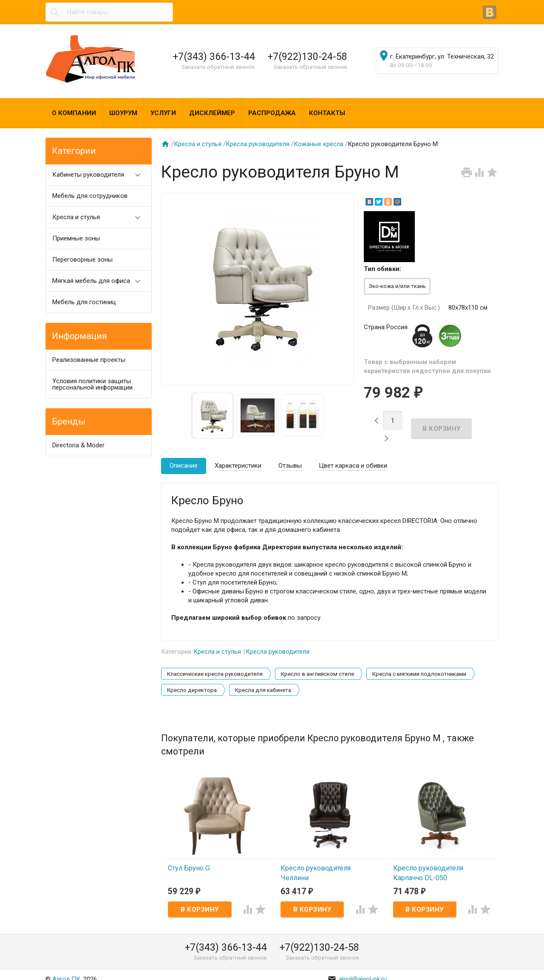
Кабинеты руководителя (100, 175)
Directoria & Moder (78, 445)
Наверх (509, 964)
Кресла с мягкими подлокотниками (419, 665)
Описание (184, 457)
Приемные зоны (76, 238)
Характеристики (238, 457)
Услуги (163, 113)
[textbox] (109, 12)
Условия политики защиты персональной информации (92, 384)
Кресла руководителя (258, 144)
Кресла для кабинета (263, 682)
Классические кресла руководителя (215, 665)
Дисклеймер (212, 113)
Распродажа (272, 113)
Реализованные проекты (89, 360)
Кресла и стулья (100, 217)
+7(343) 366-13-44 (214, 56)
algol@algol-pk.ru (357, 971)
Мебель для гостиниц (84, 302)
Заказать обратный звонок (218, 67)
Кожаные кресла (319, 144)
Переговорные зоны (82, 260)
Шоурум (123, 113)
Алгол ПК (66, 971)
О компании (74, 113)
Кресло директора (192, 682)
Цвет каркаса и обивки (353, 457)
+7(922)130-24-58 (307, 56)
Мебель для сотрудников (90, 196)
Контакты (327, 113)
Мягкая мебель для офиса (100, 281)
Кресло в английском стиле (317, 665)
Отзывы (290, 457)
